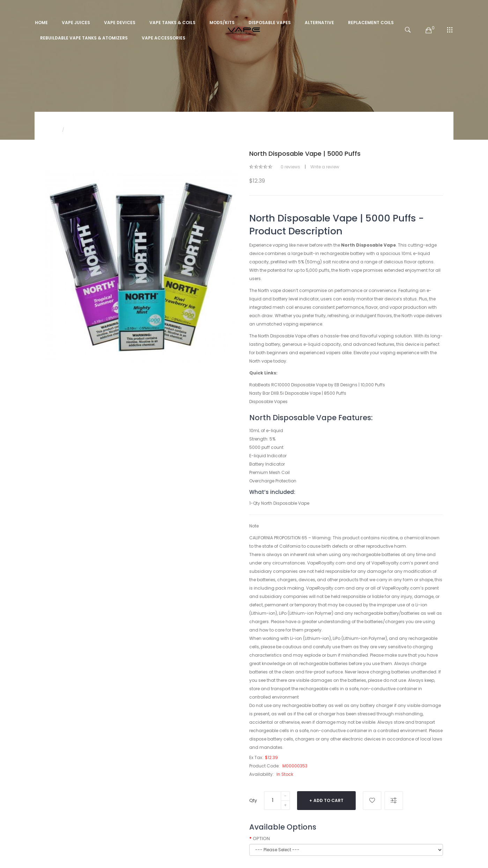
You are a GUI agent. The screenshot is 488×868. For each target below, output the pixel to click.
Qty (253, 800)
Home (51, 130)
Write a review (325, 167)
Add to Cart (328, 800)
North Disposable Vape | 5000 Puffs (106, 130)
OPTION (261, 839)
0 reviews (290, 167)
